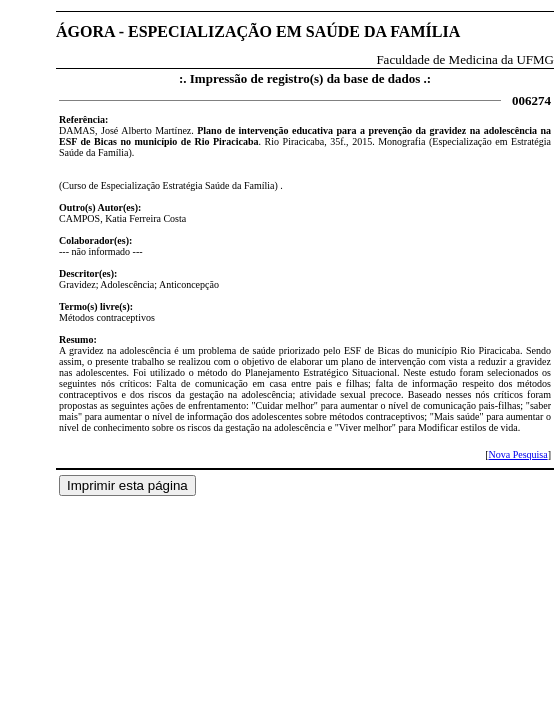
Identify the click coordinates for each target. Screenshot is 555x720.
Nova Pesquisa (517, 454)
